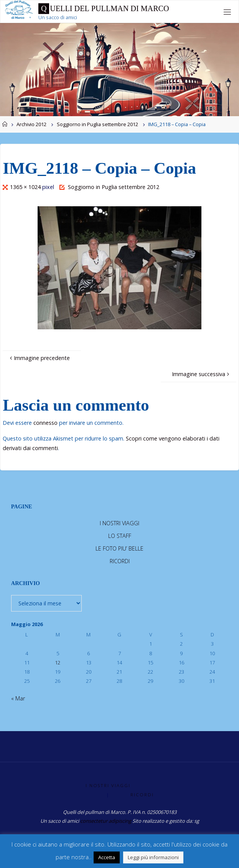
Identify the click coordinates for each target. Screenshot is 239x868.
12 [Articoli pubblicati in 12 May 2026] (58, 663)
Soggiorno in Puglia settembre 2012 (97, 124)
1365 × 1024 (26, 187)
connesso (45, 423)
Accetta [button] (107, 857)
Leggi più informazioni (153, 857)
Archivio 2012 (31, 124)
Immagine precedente (39, 358)
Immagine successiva (201, 374)
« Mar (18, 698)
